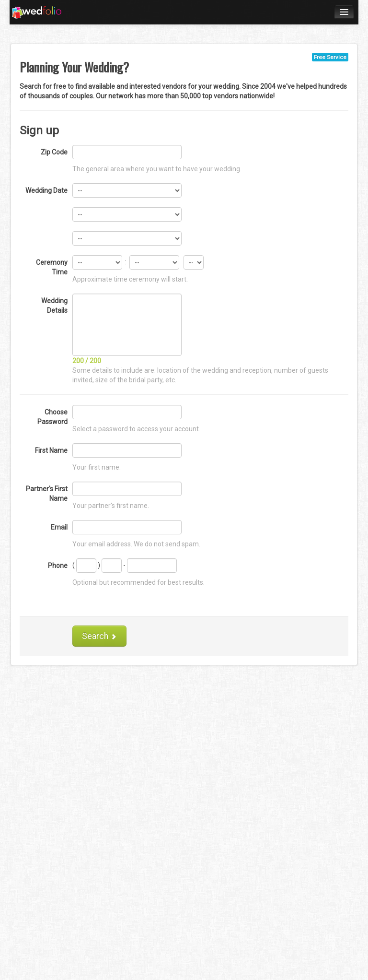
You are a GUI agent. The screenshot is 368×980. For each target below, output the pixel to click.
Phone (58, 566)
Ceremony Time (52, 267)
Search (99, 636)
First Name (51, 450)
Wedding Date (46, 190)
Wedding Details (54, 306)
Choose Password (52, 417)
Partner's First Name (47, 494)
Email (59, 527)
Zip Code (54, 152)
